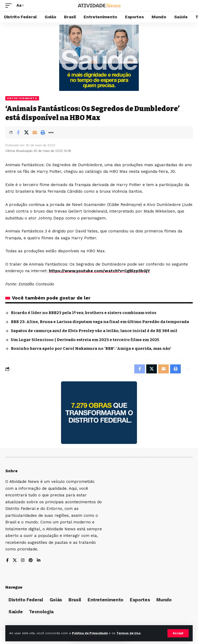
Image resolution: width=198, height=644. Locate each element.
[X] (15, 561)
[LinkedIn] (39, 561)
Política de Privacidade (90, 633)
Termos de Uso (128, 633)
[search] (189, 6)
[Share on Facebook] (18, 133)
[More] (51, 133)
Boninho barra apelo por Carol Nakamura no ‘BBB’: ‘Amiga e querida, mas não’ (91, 349)
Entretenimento (22, 98)
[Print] (43, 133)
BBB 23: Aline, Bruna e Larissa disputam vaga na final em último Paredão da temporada (100, 322)
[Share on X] (26, 133)
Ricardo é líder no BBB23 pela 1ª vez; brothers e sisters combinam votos (84, 313)
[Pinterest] (31, 561)
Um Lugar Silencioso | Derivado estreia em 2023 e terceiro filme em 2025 (85, 340)
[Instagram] (23, 561)
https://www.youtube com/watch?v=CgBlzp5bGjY (99, 271)
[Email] (35, 133)
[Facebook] (7, 561)
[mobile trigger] (10, 6)
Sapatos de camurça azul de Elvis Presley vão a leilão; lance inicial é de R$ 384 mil (94, 331)
